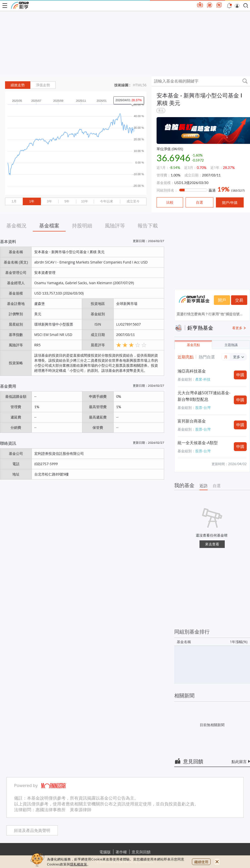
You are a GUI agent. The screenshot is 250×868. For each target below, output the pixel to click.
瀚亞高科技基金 (192, 371)
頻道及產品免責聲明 (32, 831)
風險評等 (115, 226)
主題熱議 (231, 345)
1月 (14, 201)
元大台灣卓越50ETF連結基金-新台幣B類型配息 (204, 396)
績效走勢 (18, 85)
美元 (161, 110)
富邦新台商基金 (192, 421)
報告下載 (148, 226)
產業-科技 (203, 379)
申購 (240, 375)
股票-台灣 (203, 407)
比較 (170, 202)
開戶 (222, 300)
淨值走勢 (43, 85)
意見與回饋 (141, 852)
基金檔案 (49, 226)
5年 (67, 201)
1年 (32, 201)
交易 (239, 300)
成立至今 (133, 201)
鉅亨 (20, 5)
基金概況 (16, 226)
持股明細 (82, 226)
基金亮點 (193, 345)
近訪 (204, 486)
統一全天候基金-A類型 (198, 443)
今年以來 (107, 201)
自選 (217, 486)
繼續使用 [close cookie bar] (201, 862)
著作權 (121, 852)
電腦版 (105, 852)
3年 (49, 201)
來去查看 (212, 544)
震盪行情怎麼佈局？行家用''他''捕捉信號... (209, 314)
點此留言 (239, 761)
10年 (85, 201)
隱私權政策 (79, 864)
